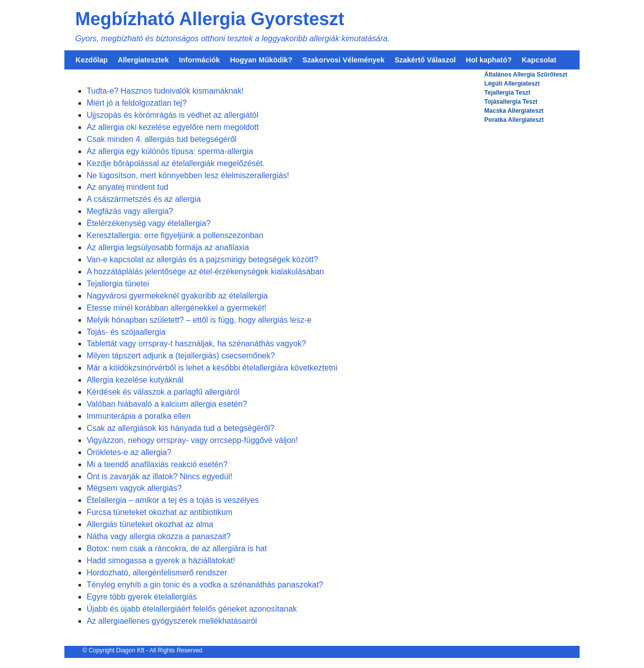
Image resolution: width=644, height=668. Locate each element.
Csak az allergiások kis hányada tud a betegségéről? (180, 428)
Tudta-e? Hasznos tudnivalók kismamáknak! (165, 91)
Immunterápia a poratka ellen (139, 416)
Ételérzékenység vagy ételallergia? (149, 223)
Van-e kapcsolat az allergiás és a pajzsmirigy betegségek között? (202, 259)
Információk (200, 60)
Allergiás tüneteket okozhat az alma (150, 524)
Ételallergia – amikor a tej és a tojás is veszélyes (173, 500)
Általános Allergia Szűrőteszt (526, 75)
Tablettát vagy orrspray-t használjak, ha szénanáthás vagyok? (196, 344)
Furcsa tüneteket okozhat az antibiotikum (159, 512)
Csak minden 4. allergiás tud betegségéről (162, 139)
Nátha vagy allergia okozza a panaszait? (158, 536)
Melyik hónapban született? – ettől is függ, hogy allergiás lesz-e (199, 320)
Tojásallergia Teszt (511, 102)
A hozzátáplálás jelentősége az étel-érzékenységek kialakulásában (205, 272)
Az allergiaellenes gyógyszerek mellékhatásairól (172, 621)
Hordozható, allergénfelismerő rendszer (157, 573)
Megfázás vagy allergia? (130, 211)
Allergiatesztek (143, 60)
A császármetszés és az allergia (144, 199)
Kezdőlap (92, 60)
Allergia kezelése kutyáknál (135, 380)
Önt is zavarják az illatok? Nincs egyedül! (159, 476)
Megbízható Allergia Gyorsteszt (210, 19)
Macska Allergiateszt (514, 111)
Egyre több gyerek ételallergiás (142, 597)
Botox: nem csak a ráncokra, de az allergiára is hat (177, 548)
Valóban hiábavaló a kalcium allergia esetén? (167, 404)
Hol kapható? (489, 60)
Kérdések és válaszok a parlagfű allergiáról (163, 392)
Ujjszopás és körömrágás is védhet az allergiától (172, 115)
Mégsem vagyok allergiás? (134, 488)
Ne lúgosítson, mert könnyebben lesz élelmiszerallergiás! (188, 175)
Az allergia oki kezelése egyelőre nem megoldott (173, 127)
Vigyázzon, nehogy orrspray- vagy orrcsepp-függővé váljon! (192, 440)
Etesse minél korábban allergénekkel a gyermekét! (176, 308)
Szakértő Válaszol (425, 60)
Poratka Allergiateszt (514, 120)
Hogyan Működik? (261, 60)
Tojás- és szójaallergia (126, 332)
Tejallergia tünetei (118, 284)
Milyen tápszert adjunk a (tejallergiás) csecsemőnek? (181, 356)
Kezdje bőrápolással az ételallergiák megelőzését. (176, 163)
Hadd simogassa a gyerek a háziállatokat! (161, 561)
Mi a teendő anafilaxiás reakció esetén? (157, 464)
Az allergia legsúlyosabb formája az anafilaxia (168, 247)
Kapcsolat (539, 60)
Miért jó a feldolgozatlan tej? (137, 103)
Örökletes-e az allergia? (129, 452)
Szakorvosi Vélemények (343, 60)
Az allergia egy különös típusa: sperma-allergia (170, 151)
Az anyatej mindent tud (127, 187)
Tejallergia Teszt (508, 93)
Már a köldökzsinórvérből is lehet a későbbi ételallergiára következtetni (212, 368)
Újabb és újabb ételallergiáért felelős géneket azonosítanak (192, 609)
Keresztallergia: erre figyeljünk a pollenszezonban (175, 235)
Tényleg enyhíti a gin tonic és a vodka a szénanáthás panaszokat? (205, 585)
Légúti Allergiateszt (512, 84)
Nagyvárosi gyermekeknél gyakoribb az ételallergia (177, 296)
